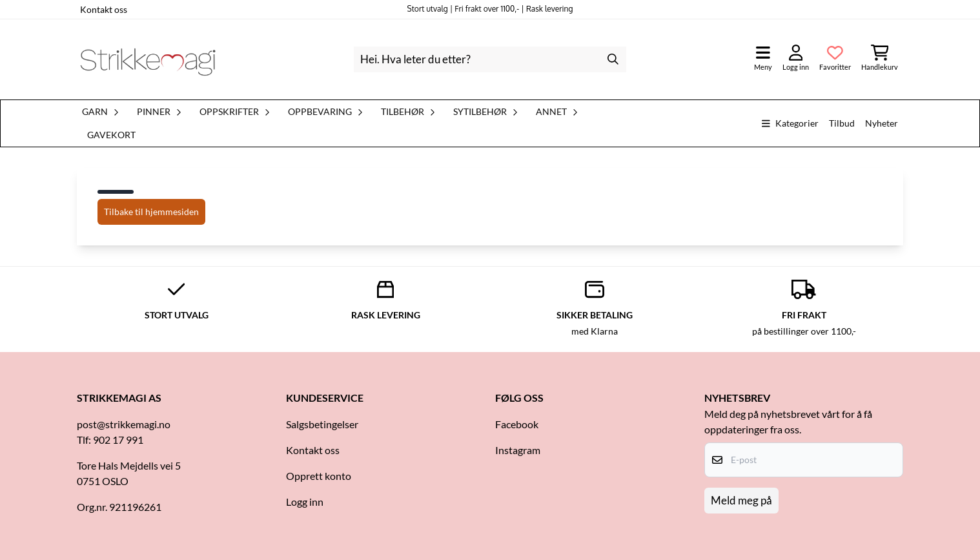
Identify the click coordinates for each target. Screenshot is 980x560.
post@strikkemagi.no (124, 424)
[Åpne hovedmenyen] (763, 59)
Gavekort (111, 135)
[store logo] (148, 59)
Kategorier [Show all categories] (790, 123)
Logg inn (305, 502)
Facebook (517, 424)
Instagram (518, 450)
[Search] (613, 59)
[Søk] (490, 59)
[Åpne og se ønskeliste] (835, 59)
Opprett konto (319, 476)
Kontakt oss (104, 9)
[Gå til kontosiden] (796, 59)
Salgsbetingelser (322, 424)
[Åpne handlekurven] (880, 59)
